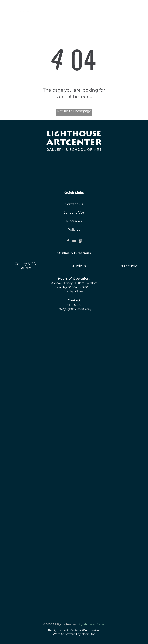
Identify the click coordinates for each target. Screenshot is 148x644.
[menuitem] (74, 204)
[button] (136, 8)
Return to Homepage (74, 111)
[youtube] (74, 241)
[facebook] (68, 241)
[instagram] (80, 241)
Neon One (89, 634)
